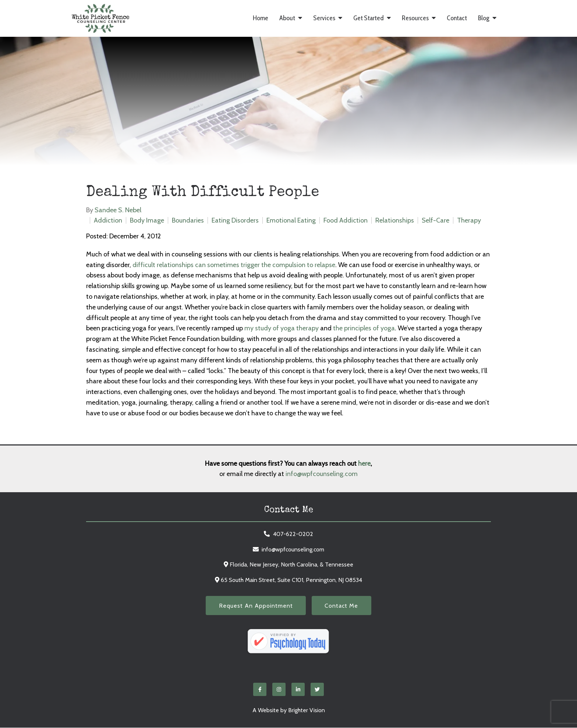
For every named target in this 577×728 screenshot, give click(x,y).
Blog (484, 18)
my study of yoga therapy (282, 328)
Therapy (469, 220)
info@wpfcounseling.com (322, 474)
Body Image (147, 220)
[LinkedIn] (298, 690)
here (364, 464)
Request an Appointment (255, 606)
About (287, 18)
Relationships (395, 220)
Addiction (108, 220)
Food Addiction (346, 220)
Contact (457, 18)
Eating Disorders (235, 220)
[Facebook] (260, 690)
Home (261, 18)
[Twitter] (317, 690)
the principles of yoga (364, 328)
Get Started (369, 18)
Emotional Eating (291, 220)
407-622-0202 (293, 534)
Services (324, 18)
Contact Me (342, 606)
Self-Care (436, 220)
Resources (415, 18)
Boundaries (188, 220)
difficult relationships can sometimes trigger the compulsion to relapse (234, 265)
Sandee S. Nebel (118, 210)
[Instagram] (279, 690)
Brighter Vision (307, 711)
